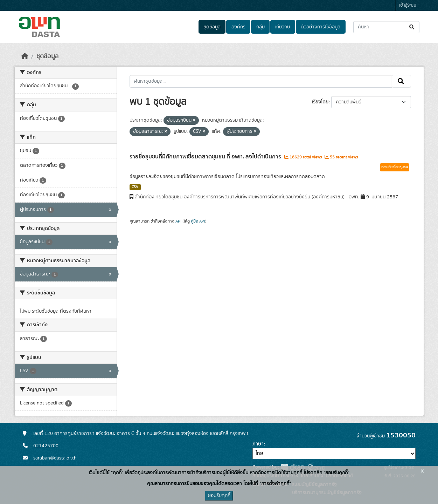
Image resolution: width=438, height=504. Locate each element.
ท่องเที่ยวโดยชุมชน (395, 167)
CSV (135, 187)
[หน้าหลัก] (25, 56)
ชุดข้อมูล (212, 27)
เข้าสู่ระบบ (408, 5)
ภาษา (258, 444)
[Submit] (412, 27)
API (178, 221)
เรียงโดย (320, 102)
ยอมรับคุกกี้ (219, 496)
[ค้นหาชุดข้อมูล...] (386, 27)
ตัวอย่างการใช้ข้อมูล (321, 27)
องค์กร (238, 27)
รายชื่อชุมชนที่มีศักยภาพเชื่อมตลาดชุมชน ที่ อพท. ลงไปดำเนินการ (206, 157)
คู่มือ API (198, 221)
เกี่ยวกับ (283, 27)
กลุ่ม (260, 27)
